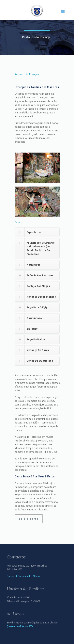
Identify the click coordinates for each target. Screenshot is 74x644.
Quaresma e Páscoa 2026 (20, 626)
